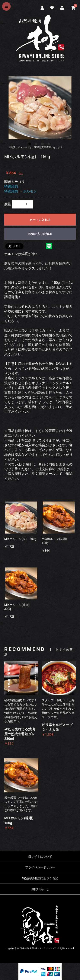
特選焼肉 (11, 186)
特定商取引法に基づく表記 (40, 878)
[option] (40, 108)
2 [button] (37, 145)
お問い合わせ (40, 889)
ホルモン (30, 191)
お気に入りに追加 (40, 234)
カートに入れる (40, 220)
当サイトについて (40, 856)
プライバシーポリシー (40, 867)
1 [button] (31, 145)
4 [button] (50, 145)
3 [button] (43, 145)
